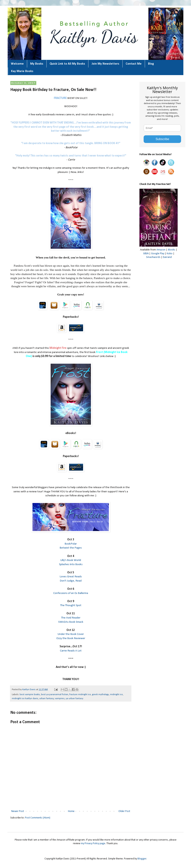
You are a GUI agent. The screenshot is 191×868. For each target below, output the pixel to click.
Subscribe (162, 139)
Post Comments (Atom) (38, 818)
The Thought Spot (71, 605)
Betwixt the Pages (71, 548)
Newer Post (18, 811)
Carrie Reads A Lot (71, 651)
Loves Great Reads (71, 577)
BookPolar (71, 544)
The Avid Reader (71, 618)
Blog (151, 64)
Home (71, 811)
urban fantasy (47, 699)
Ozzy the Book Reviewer (71, 638)
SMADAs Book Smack (71, 622)
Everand (167, 257)
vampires (60, 699)
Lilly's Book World (71, 560)
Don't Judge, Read (71, 581)
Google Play (158, 254)
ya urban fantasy (74, 699)
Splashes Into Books (71, 564)
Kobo (170, 254)
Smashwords (153, 257)
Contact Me (134, 64)
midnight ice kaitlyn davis (25, 699)
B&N (146, 254)
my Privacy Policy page (93, 844)
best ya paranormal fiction (55, 695)
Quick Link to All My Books (67, 64)
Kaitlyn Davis (29, 690)
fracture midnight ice (80, 695)
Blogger (142, 859)
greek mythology (100, 695)
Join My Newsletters (105, 64)
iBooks (172, 250)
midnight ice (116, 695)
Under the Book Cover (71, 634)
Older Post (124, 811)
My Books (37, 64)
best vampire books (30, 695)
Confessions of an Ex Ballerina (71, 593)
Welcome (17, 64)
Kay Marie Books (22, 71)
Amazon (161, 250)
